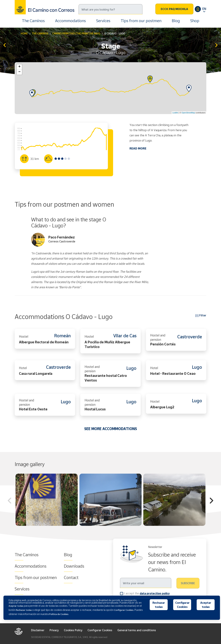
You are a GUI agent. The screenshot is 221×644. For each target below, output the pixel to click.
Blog (176, 21)
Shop (195, 21)
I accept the (147, 593)
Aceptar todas (206, 605)
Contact (71, 577)
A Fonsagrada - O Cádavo (5, 45)
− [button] (19, 72)
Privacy (54, 630)
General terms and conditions (137, 630)
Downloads (74, 566)
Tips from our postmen (141, 21)
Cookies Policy (73, 630)
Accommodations (70, 21)
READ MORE (138, 148)
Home (24, 33)
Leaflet (175, 113)
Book (174, 9)
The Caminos (33, 21)
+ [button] (19, 67)
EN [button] (204, 9)
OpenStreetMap (188, 113)
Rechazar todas (159, 605)
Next (212, 501)
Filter (201, 315)
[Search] (110, 9)
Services (103, 21)
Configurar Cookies (100, 630)
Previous (9, 501)
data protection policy (155, 593)
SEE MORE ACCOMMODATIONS (111, 429)
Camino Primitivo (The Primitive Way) (76, 33)
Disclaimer (38, 630)
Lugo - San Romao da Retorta (216, 45)
